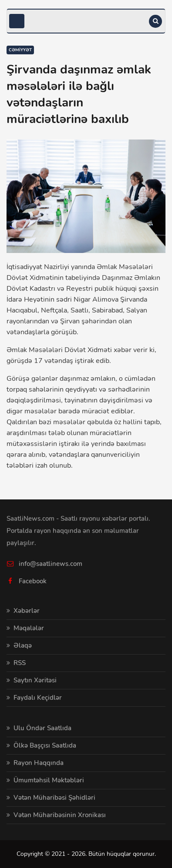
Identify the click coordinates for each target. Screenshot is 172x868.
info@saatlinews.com (51, 564)
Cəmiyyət (20, 50)
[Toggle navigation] (17, 21)
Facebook (33, 581)
